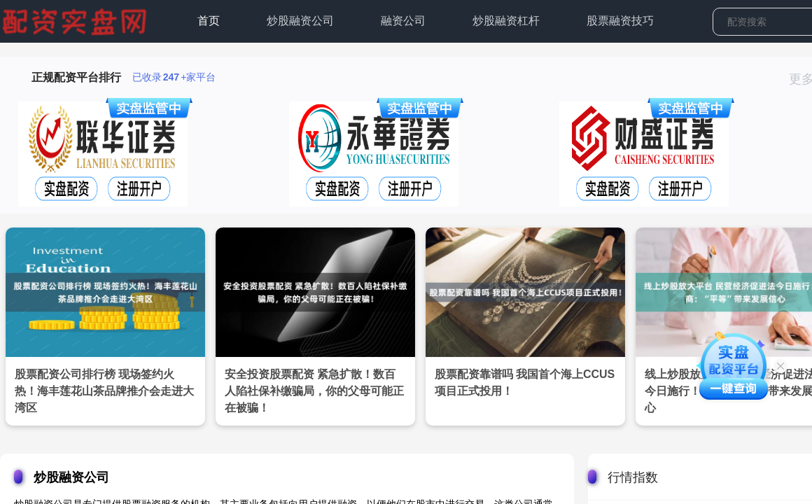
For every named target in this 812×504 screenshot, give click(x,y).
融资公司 (403, 21)
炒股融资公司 (300, 21)
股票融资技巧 (620, 21)
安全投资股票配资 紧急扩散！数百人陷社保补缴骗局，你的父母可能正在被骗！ (314, 391)
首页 (209, 21)
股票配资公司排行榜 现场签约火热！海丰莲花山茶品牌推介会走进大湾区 (104, 391)
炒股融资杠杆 (506, 21)
